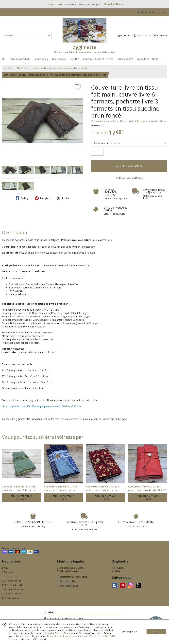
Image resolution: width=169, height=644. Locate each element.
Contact (7, 576)
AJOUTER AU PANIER (129, 166)
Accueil (9, 68)
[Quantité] (97, 152)
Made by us (23, 68)
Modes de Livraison (12, 594)
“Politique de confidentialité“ (102, 636)
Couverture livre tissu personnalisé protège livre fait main (60, 68)
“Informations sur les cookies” (60, 636)
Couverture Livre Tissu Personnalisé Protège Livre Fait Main (128, 121)
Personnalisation (11, 598)
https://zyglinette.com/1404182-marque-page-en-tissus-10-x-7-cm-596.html (42, 406)
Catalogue (8, 572)
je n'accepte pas (130, 632)
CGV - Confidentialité (13, 585)
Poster (63, 198)
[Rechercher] (49, 36)
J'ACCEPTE (156, 632)
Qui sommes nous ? (12, 581)
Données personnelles (68, 586)
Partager (23, 198)
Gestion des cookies (66, 581)
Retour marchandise (12, 589)
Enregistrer (43, 198)
